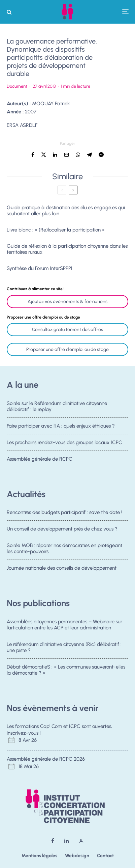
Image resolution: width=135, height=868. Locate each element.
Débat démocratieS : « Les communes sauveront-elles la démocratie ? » (66, 670)
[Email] (66, 155)
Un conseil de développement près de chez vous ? (62, 529)
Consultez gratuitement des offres (67, 330)
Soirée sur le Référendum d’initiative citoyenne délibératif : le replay (57, 406)
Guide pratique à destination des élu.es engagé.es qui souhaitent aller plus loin (66, 211)
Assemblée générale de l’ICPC (40, 461)
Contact (105, 856)
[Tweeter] (44, 155)
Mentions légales (39, 856)
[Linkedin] (66, 841)
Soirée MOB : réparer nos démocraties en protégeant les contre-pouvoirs (64, 549)
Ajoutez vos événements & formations (67, 302)
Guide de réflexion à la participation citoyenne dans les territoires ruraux (67, 249)
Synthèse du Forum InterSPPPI (40, 268)
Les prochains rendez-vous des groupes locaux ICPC (64, 443)
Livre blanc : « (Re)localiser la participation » (56, 230)
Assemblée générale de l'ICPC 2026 (46, 759)
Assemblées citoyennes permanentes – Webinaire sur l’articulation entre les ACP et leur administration (64, 625)
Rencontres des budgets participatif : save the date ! (64, 512)
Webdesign (77, 856)
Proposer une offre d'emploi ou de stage (67, 349)
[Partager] (33, 155)
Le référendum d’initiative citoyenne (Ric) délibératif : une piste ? (64, 647)
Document (17, 86)
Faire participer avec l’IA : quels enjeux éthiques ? (61, 426)
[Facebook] (53, 841)
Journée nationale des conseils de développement (62, 570)
